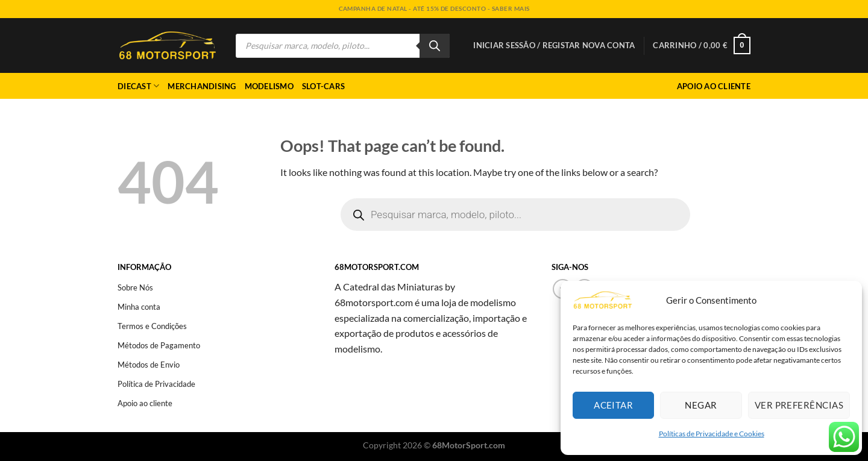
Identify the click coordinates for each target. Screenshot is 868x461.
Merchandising (202, 86)
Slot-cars (323, 86)
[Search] (435, 46)
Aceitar (613, 405)
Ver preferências (799, 405)
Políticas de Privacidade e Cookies (712, 434)
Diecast (138, 86)
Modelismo (269, 86)
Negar (701, 405)
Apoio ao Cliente (714, 86)
